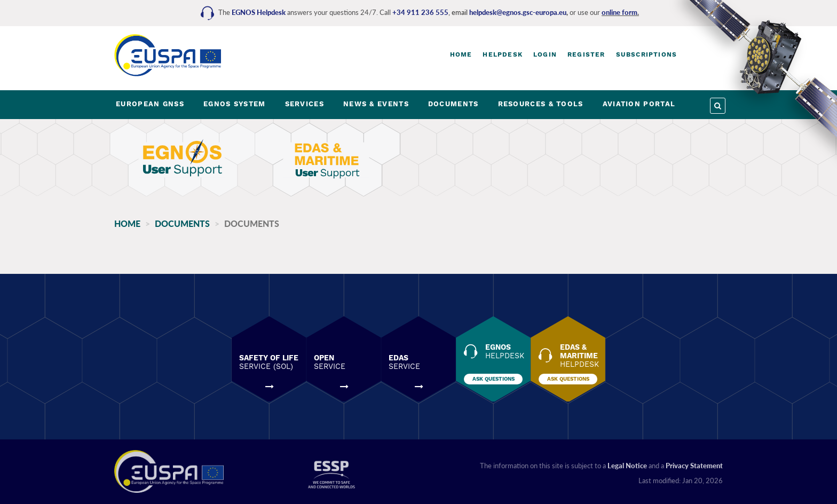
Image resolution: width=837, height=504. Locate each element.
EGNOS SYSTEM (235, 104)
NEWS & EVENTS (376, 104)
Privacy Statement (694, 466)
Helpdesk (503, 54)
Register (586, 54)
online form (619, 12)
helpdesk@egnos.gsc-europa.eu (518, 12)
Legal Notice (627, 466)
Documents (182, 223)
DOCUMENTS (453, 104)
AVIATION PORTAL (639, 104)
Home (461, 54)
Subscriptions (647, 54)
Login (545, 54)
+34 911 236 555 (420, 12)
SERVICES (305, 104)
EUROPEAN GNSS (150, 104)
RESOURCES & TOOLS (541, 104)
